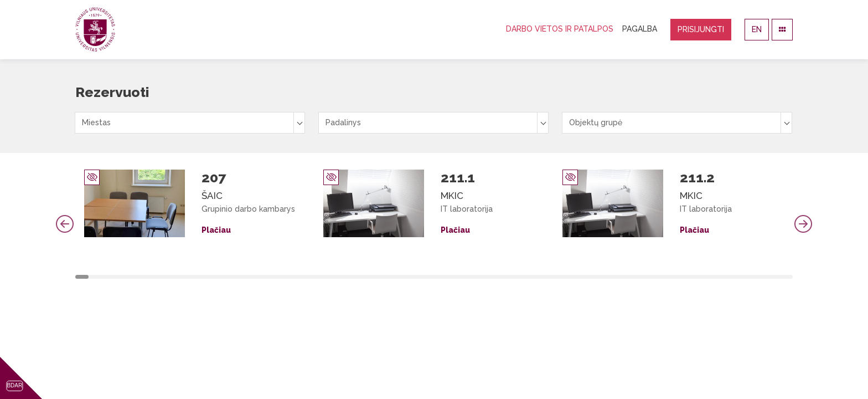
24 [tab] (393, 277)
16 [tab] (285, 277)
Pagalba (640, 29)
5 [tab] (136, 277)
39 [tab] (596, 277)
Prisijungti (701, 29)
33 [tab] (515, 277)
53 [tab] (786, 277)
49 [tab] (732, 277)
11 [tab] (218, 277)
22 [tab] (366, 277)
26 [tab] (420, 277)
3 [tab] (109, 277)
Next (803, 224)
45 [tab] (678, 277)
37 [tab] (569, 277)
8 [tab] (177, 277)
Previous (65, 224)
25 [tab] (407, 277)
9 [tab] (190, 277)
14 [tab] (258, 277)
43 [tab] (650, 277)
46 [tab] (691, 277)
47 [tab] (705, 277)
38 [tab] (583, 277)
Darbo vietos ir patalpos (560, 29)
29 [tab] (461, 277)
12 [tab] (231, 277)
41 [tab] (623, 277)
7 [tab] (163, 277)
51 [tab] (759, 277)
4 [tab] (122, 277)
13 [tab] (244, 277)
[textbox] (190, 123)
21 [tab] (353, 277)
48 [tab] (718, 277)
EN (757, 29)
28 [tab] (447, 277)
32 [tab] (502, 277)
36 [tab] (556, 277)
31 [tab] (488, 277)
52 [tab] (772, 277)
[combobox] (190, 123)
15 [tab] (271, 277)
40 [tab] (610, 277)
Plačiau (216, 230)
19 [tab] (325, 277)
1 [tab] (82, 277)
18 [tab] (312, 277)
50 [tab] (745, 277)
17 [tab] (298, 277)
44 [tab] (664, 277)
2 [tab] (95, 277)
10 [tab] (204, 277)
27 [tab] (434, 277)
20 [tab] (339, 277)
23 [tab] (380, 277)
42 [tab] (637, 277)
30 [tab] (474, 277)
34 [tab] (529, 277)
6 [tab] (149, 277)
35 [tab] (542, 277)
